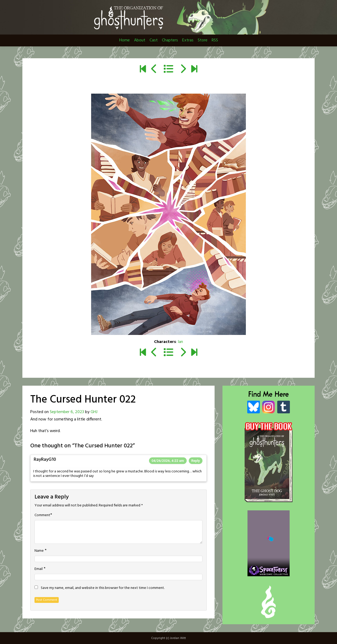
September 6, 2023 (67, 412)
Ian (180, 342)
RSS (215, 40)
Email (39, 569)
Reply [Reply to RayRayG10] (196, 461)
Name (39, 551)
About (140, 40)
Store (203, 40)
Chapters (170, 40)
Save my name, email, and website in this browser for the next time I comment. (103, 588)
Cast (154, 40)
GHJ (94, 412)
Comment (42, 515)
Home (125, 40)
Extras (188, 40)
